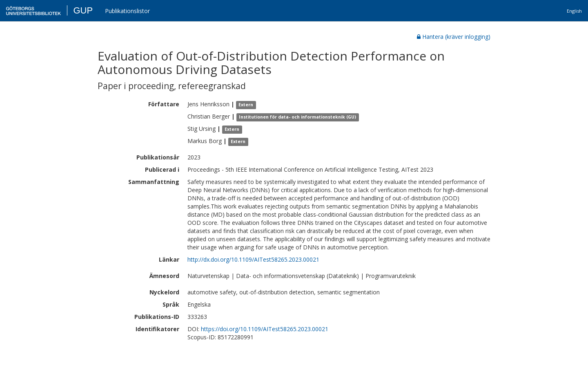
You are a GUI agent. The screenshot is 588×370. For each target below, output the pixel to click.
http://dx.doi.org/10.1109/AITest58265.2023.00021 (253, 259)
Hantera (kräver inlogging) (454, 37)
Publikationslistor (127, 11)
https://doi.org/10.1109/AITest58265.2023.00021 (265, 329)
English (574, 11)
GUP (83, 10)
